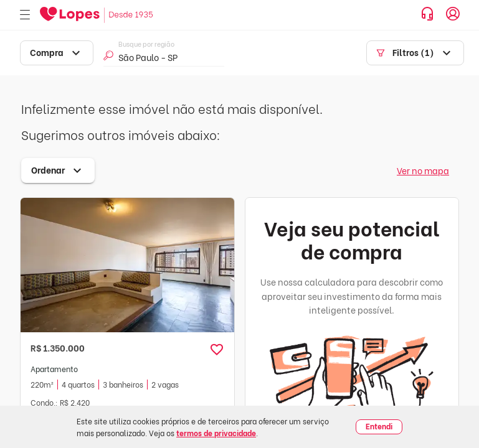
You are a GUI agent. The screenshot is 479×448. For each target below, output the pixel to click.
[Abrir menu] (25, 15)
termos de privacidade (216, 433)
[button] (217, 350)
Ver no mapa (423, 170)
